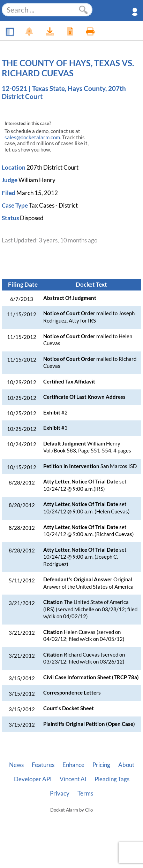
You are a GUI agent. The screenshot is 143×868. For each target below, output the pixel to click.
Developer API (33, 779)
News (16, 765)
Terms (85, 793)
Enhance (73, 765)
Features (43, 765)
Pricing (101, 765)
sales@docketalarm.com (32, 137)
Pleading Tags (112, 779)
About (126, 765)
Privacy (60, 793)
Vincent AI (73, 779)
